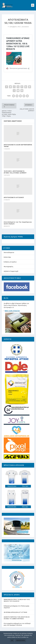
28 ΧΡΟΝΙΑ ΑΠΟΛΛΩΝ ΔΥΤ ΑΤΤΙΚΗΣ (15, 618)
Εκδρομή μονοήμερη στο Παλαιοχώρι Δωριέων (17, 612)
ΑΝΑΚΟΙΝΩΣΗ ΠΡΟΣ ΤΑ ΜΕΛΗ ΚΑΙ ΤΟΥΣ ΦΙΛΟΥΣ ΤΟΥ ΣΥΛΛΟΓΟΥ (17, 606)
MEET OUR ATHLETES (12, 316)
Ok (12, 640)
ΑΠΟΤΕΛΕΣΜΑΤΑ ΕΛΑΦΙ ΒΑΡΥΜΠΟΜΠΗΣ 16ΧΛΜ (18, 146)
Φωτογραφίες (8, 272)
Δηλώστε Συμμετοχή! (11, 277)
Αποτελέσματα (9, 258)
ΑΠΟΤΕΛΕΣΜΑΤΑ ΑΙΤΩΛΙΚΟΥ (14, 197)
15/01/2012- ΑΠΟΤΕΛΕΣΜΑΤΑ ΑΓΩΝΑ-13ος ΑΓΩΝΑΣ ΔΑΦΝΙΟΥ (15, 172)
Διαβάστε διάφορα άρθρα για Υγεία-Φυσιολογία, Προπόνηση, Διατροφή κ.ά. (16, 311)
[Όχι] (33, 638)
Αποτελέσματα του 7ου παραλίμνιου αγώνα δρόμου (18, 223)
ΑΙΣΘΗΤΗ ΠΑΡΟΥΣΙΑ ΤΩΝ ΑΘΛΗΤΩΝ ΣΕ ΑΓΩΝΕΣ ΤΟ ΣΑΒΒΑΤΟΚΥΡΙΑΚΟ (17, 623)
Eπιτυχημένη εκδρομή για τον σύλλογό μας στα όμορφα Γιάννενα (17, 630)
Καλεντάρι (7, 263)
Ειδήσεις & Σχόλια (10, 267)
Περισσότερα (21, 640)
